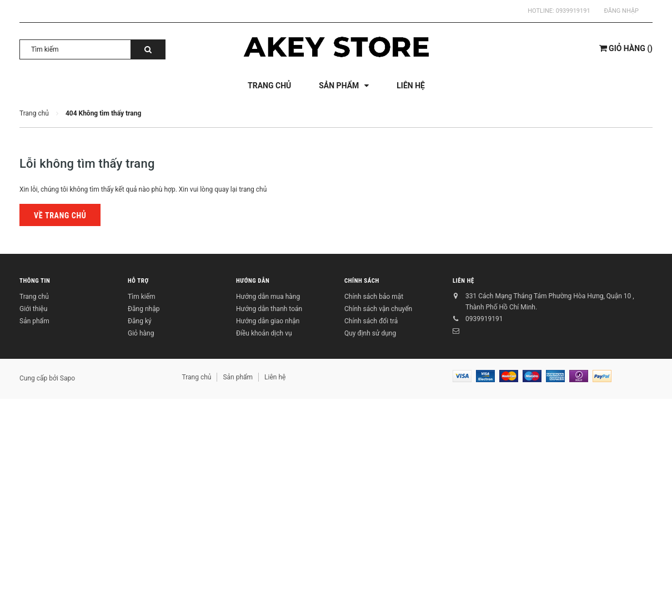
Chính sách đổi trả (371, 321)
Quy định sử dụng (370, 333)
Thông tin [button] (35, 281)
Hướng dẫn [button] (253, 281)
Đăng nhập (621, 11)
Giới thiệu (33, 309)
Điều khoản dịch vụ (264, 333)
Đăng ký (140, 321)
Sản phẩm (34, 321)
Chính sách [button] (362, 281)
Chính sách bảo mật (374, 297)
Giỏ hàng (141, 333)
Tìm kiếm (142, 297)
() (626, 48)
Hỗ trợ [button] (138, 281)
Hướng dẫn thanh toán (269, 309)
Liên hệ (463, 281)
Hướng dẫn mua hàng (268, 297)
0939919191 (573, 11)
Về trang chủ (60, 216)
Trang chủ (34, 297)
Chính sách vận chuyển (378, 309)
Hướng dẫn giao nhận (268, 321)
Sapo (67, 378)
